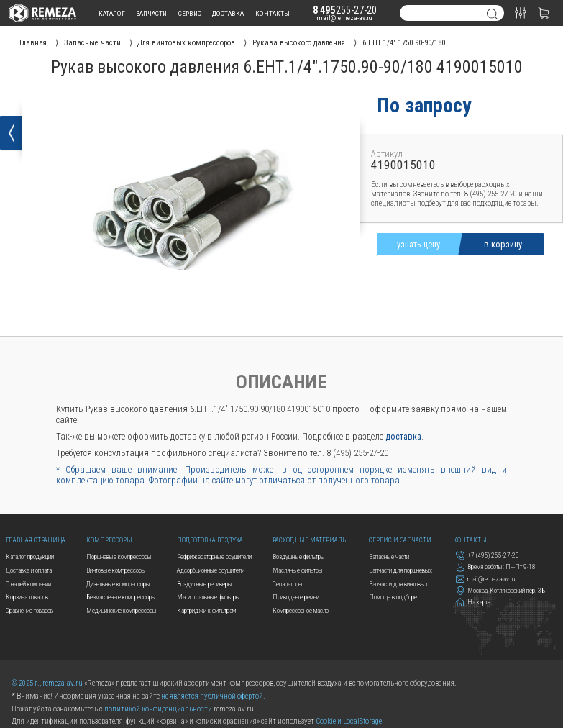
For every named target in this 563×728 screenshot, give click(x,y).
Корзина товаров (27, 597)
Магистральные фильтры (209, 597)
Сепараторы (288, 584)
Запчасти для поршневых (400, 570)
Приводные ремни (296, 597)
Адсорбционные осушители (211, 570)
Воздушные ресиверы (205, 584)
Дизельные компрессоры (118, 584)
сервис (190, 13)
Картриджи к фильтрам (206, 610)
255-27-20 (345, 10)
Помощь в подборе (393, 597)
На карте (473, 602)
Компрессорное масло (301, 610)
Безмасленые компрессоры (121, 597)
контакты (273, 13)
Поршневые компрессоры (119, 556)
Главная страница (36, 540)
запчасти (152, 13)
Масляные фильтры (298, 570)
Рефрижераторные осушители (214, 556)
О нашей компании (28, 584)
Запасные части (389, 556)
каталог (112, 13)
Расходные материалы (310, 540)
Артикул (387, 154)
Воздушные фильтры (299, 556)
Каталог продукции (30, 556)
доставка (228, 13)
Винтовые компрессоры (116, 570)
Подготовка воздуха (210, 540)
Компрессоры (109, 540)
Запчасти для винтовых (398, 584)
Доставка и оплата (29, 570)
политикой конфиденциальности (158, 709)
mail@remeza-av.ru (344, 18)
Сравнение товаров (29, 610)
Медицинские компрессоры (122, 610)
